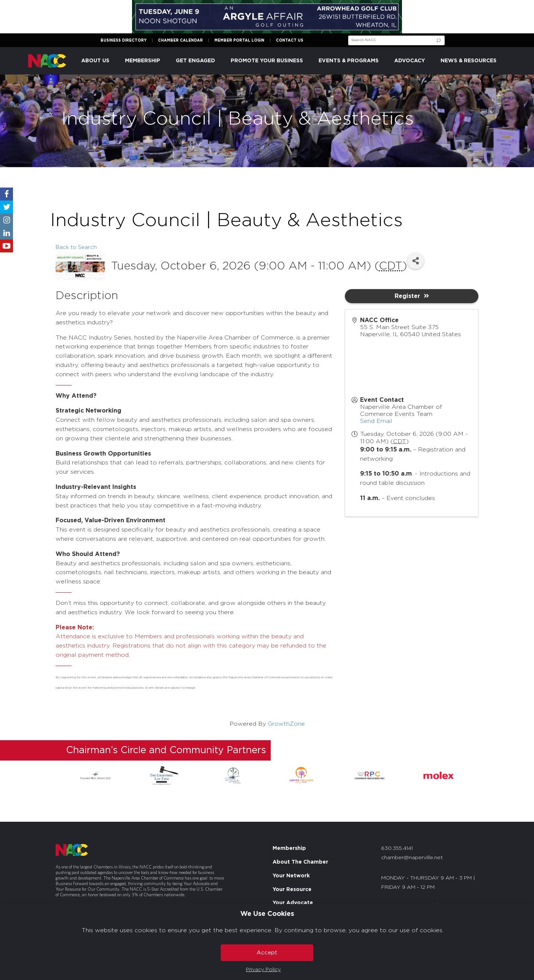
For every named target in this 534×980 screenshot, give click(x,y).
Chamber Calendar (180, 40)
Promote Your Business (267, 61)
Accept (267, 953)
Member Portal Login (239, 40)
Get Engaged (195, 61)
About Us (95, 61)
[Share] (416, 261)
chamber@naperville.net (412, 858)
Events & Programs (349, 61)
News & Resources (469, 61)
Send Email (376, 421)
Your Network (291, 876)
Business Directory (123, 40)
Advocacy (410, 61)
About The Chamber (300, 862)
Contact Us (290, 40)
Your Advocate (293, 903)
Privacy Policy (263, 970)
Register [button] (412, 296)
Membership (143, 61)
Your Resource (292, 890)
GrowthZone (286, 724)
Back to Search (76, 247)
